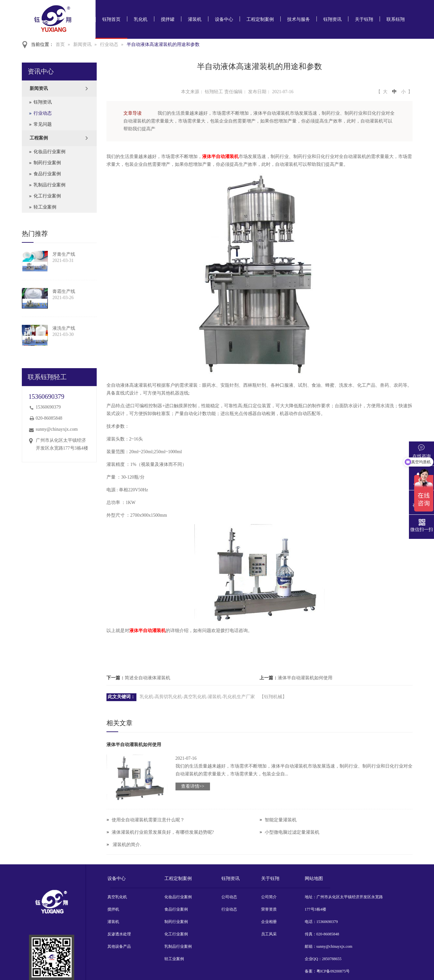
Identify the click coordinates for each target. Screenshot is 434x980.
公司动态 (229, 897)
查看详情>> (193, 786)
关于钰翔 (364, 19)
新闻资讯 (82, 44)
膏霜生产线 (64, 291)
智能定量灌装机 (281, 820)
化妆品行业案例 (49, 152)
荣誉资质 (269, 909)
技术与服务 (299, 19)
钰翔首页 (111, 19)
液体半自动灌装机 (220, 157)
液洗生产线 (64, 328)
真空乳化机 (117, 897)
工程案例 (39, 138)
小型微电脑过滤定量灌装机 (292, 832)
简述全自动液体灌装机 (147, 678)
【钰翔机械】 (273, 697)
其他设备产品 (119, 946)
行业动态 (109, 44)
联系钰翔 (396, 19)
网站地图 (314, 879)
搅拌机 (113, 909)
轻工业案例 (45, 207)
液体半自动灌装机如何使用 (305, 678)
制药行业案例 (47, 163)
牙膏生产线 (64, 254)
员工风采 (269, 934)
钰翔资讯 (332, 19)
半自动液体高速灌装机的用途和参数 (163, 44)
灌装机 (195, 19)
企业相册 (269, 922)
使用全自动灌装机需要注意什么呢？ (148, 820)
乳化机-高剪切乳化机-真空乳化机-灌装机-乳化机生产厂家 (197, 697)
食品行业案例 (47, 174)
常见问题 (43, 124)
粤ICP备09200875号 (333, 971)
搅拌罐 (168, 19)
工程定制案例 (260, 19)
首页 (60, 44)
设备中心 (224, 19)
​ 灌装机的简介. (126, 845)
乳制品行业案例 (49, 185)
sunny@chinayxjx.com (57, 429)
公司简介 (269, 897)
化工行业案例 (47, 196)
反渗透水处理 (119, 934)
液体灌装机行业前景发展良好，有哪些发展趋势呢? (163, 832)
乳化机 (141, 19)
